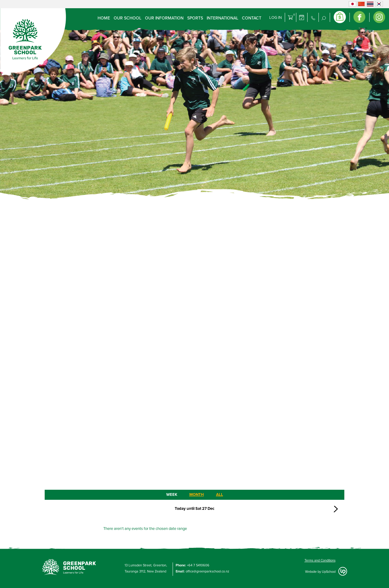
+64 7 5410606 (198, 565)
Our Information (164, 18)
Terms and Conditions (320, 560)
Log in (275, 18)
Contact (252, 18)
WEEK (172, 495)
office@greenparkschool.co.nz (207, 571)
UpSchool (329, 572)
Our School (127, 18)
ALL (220, 495)
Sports (195, 18)
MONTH (197, 495)
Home (104, 18)
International (222, 18)
